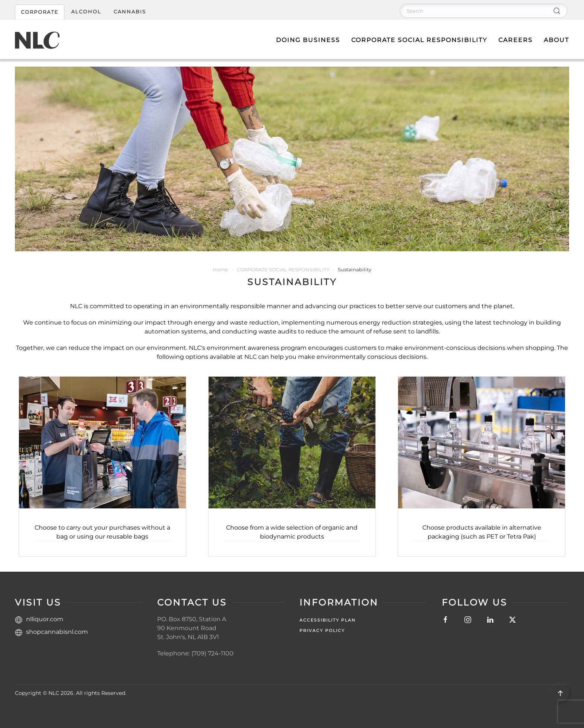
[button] (560, 693)
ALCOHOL (86, 12)
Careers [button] (515, 40)
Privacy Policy (322, 630)
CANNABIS (130, 12)
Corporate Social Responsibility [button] (419, 40)
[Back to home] (37, 40)
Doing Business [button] (308, 40)
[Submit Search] (557, 11)
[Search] (483, 11)
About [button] (556, 40)
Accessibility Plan (328, 620)
